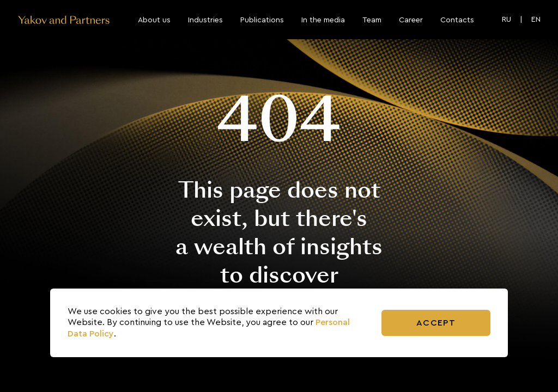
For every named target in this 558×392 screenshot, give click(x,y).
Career (411, 20)
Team (372, 20)
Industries (205, 20)
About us (154, 20)
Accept (436, 323)
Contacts (457, 20)
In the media (323, 20)
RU (507, 20)
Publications (262, 20)
